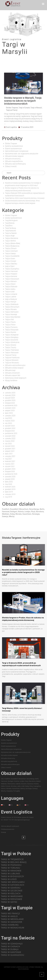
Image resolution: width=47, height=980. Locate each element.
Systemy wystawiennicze (14, 146)
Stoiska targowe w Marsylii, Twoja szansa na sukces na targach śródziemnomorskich (23, 101)
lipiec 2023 (9, 413)
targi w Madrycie (11, 299)
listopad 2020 (10, 472)
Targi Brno (9, 226)
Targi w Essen (10, 259)
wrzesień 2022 (10, 436)
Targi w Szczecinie (12, 340)
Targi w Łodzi (10, 292)
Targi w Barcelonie (12, 238)
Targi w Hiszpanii (11, 274)
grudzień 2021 (10, 449)
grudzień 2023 (10, 400)
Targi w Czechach (11, 251)
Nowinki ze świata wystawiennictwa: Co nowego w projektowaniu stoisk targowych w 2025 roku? (23, 572)
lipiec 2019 (9, 492)
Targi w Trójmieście (12, 350)
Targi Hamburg (10, 228)
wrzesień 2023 (10, 408)
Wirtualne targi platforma (14, 161)
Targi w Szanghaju (12, 337)
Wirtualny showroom (12, 373)
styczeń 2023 (10, 426)
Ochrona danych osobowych (10, 826)
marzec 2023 (10, 421)
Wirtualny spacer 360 (13, 375)
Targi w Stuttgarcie (12, 335)
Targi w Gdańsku (11, 264)
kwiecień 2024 (10, 395)
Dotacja (3, 832)
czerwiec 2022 (10, 438)
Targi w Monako (11, 309)
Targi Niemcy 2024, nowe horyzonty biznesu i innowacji (25, 198)
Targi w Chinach (11, 248)
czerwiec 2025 (10, 393)
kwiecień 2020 (10, 487)
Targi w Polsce (10, 325)
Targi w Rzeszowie (12, 330)
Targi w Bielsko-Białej (13, 243)
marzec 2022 (10, 441)
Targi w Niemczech (12, 312)
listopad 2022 (10, 431)
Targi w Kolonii (10, 284)
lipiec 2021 (9, 454)
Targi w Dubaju (10, 254)
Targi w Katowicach (12, 279)
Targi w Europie (24, 108)
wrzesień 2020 (10, 477)
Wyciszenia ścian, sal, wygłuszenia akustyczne (22, 154)
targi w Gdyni (10, 266)
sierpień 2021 (10, 451)
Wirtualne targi (10, 370)
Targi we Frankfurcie (12, 358)
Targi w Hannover (11, 271)
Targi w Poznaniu (11, 327)
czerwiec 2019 (10, 494)
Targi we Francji (12, 110)
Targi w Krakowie (11, 287)
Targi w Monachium (12, 307)
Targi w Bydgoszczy (12, 246)
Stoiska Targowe (12, 108)
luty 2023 (8, 423)
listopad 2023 (10, 403)
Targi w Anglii (10, 236)
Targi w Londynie (11, 294)
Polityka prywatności (8, 829)
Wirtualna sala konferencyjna (15, 164)
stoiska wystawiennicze (13, 218)
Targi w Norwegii (11, 314)
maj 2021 (9, 459)
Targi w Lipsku (10, 289)
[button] (43, 4)
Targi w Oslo (9, 320)
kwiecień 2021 (10, 461)
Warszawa (11, 784)
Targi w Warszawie (12, 353)
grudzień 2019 (10, 489)
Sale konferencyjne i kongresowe (17, 151)
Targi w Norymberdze (13, 317)
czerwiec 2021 (10, 456)
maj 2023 (9, 418)
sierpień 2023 (10, 411)
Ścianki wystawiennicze (13, 149)
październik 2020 (11, 474)
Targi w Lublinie (11, 297)
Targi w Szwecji (11, 345)
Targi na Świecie (11, 233)
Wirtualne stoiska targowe (14, 156)
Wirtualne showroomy (13, 159)
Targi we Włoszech (12, 360)
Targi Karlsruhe (10, 231)
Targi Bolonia (10, 223)
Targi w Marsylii (36, 108)
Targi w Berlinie (10, 241)
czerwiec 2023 (10, 416)
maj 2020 (9, 484)
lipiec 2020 (9, 482)
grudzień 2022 (10, 428)
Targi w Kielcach (11, 281)
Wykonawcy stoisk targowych (16, 378)
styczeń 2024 (10, 398)
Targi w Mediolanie (12, 304)
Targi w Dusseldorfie (12, 256)
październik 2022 (11, 433)
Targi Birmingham (11, 220)
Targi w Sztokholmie (12, 342)
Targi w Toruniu (11, 347)
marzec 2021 (10, 464)
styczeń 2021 (10, 466)
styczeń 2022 (10, 446)
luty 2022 (8, 444)
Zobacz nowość (11, 166)
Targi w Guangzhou (12, 269)
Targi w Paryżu (10, 322)
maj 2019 (9, 497)
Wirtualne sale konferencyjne (15, 365)
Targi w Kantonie (11, 276)
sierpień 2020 (10, 479)
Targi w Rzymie (11, 332)
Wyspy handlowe (11, 380)
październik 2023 (11, 405)
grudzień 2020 (10, 469)
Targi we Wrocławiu (12, 363)
